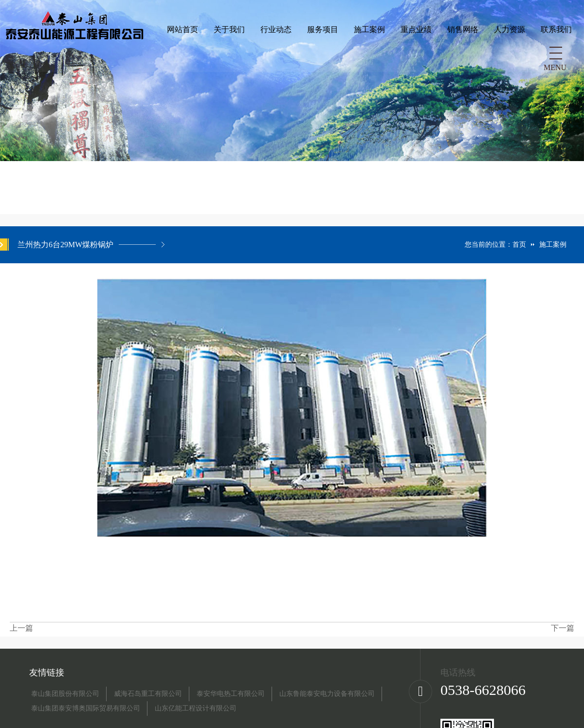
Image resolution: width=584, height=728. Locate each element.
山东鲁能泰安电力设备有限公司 (327, 694)
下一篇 (563, 628)
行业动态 (134, 55)
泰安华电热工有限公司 (231, 694)
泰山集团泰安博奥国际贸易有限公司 (86, 709)
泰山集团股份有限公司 (65, 694)
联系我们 (415, 55)
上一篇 (21, 628)
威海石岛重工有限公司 (148, 694)
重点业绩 (274, 55)
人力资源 (368, 55)
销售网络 (321, 55)
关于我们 (88, 55)
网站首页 (41, 55)
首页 (519, 245)
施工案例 (228, 55)
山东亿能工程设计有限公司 (196, 709)
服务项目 (181, 55)
